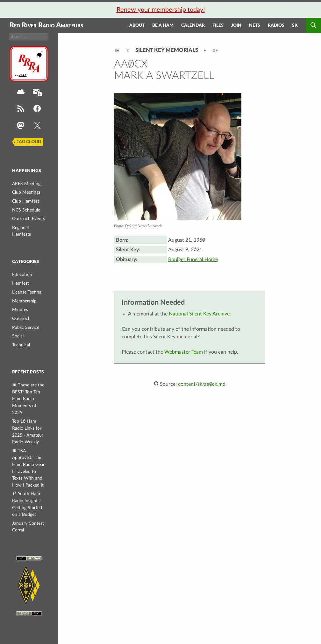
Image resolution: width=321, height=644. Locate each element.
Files (218, 25)
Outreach (21, 319)
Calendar (193, 25)
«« (117, 50)
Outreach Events (29, 219)
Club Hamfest (26, 201)
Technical (21, 345)
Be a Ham (163, 25)
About (137, 25)
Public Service (26, 327)
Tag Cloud (29, 142)
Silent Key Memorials (167, 50)
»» (215, 50)
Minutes (20, 310)
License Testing (27, 292)
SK (295, 25)
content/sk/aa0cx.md (202, 384)
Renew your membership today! (161, 10)
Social (18, 336)
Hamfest (21, 283)
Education (22, 275)
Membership (24, 301)
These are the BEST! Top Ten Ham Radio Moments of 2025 (28, 399)
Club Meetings (26, 192)
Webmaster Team (184, 352)
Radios (276, 25)
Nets (255, 25)
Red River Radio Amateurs (46, 25)
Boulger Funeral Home (193, 260)
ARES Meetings (27, 184)
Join (236, 25)
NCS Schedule (26, 210)
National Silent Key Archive (199, 314)
